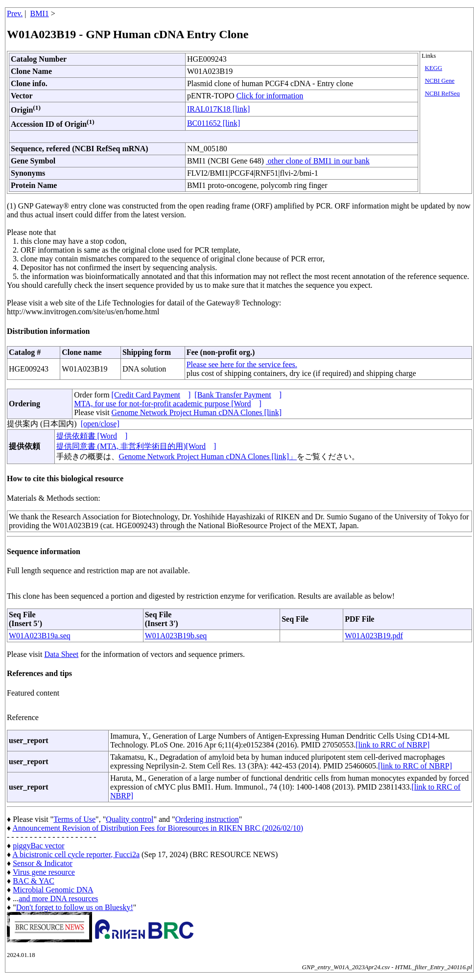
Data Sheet (61, 654)
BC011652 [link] (213, 123)
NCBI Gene (439, 81)
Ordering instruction (207, 819)
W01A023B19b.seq (176, 636)
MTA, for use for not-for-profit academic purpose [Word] (168, 404)
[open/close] (100, 424)
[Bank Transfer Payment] (238, 395)
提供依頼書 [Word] (92, 436)
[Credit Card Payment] (151, 395)
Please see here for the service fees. (242, 364)
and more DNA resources (58, 898)
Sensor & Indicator (43, 863)
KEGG (433, 68)
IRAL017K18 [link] (218, 109)
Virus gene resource (44, 872)
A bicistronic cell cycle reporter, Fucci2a (76, 854)
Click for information (270, 96)
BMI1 (40, 13)
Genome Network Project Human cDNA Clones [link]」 (208, 456)
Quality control (130, 819)
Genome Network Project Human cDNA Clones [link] (197, 412)
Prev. (15, 13)
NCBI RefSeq (442, 93)
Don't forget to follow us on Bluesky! (75, 907)
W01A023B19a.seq (40, 636)
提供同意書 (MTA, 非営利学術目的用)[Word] (136, 446)
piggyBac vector (38, 846)
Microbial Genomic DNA (53, 890)
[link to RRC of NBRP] (392, 745)
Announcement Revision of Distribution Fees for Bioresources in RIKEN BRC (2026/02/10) (158, 828)
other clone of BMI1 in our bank (318, 161)
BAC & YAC (34, 881)
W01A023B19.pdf (374, 636)
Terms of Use (74, 819)
